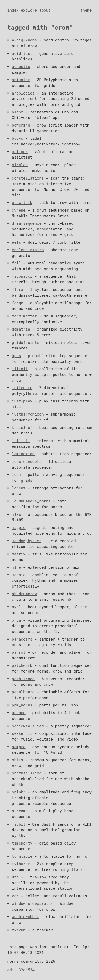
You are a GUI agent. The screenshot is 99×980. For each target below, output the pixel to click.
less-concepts (27, 461)
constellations (28, 178)
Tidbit (19, 824)
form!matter (24, 316)
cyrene (19, 210)
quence (19, 713)
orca (16, 620)
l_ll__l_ (21, 441)
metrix (19, 554)
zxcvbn (19, 930)
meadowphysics (27, 541)
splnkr (19, 792)
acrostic (21, 67)
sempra (19, 747)
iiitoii (20, 369)
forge (18, 303)
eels (16, 242)
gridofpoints (26, 342)
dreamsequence (27, 223)
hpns (16, 356)
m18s (16, 514)
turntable (22, 856)
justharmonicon (28, 414)
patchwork (22, 665)
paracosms (22, 639)
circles (20, 165)
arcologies (23, 93)
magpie (19, 528)
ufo (15, 877)
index (13, 10)
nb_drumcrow (24, 594)
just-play (22, 401)
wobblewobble (26, 917)
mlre (16, 567)
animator (21, 80)
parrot (19, 652)
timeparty (22, 843)
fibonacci (22, 276)
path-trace (23, 679)
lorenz (19, 488)
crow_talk (22, 203)
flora (18, 289)
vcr (15, 896)
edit (12, 970)
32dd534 (27, 970)
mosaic (19, 575)
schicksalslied (28, 726)
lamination (23, 454)
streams (20, 811)
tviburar (21, 864)
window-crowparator (32, 903)
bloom (18, 112)
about (45, 10)
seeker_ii (22, 733)
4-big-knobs (24, 40)
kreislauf (22, 428)
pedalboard (23, 692)
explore (29, 10)
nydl (16, 607)
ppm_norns (22, 705)
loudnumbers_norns (31, 501)
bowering (21, 125)
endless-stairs (28, 250)
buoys (18, 138)
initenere (22, 388)
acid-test (22, 53)
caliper (20, 152)
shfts (18, 760)
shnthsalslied (27, 773)
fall (16, 263)
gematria (21, 329)
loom (16, 475)
